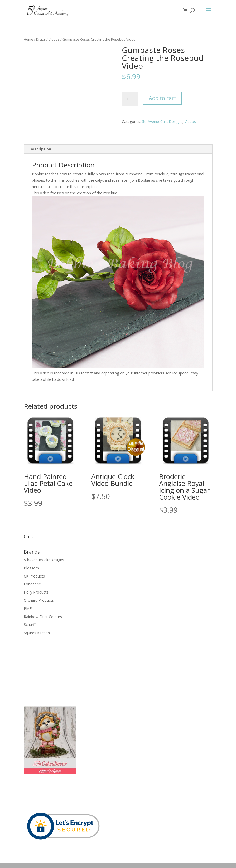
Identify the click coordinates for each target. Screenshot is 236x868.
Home (28, 39)
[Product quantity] (130, 99)
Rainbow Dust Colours (43, 617)
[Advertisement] (50, 670)
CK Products (34, 576)
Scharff (30, 625)
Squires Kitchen (37, 633)
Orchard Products (39, 600)
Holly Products (36, 592)
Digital (41, 39)
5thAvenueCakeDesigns (162, 122)
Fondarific (32, 584)
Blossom (31, 568)
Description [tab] (40, 149)
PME (28, 608)
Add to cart (162, 98)
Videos (54, 39)
